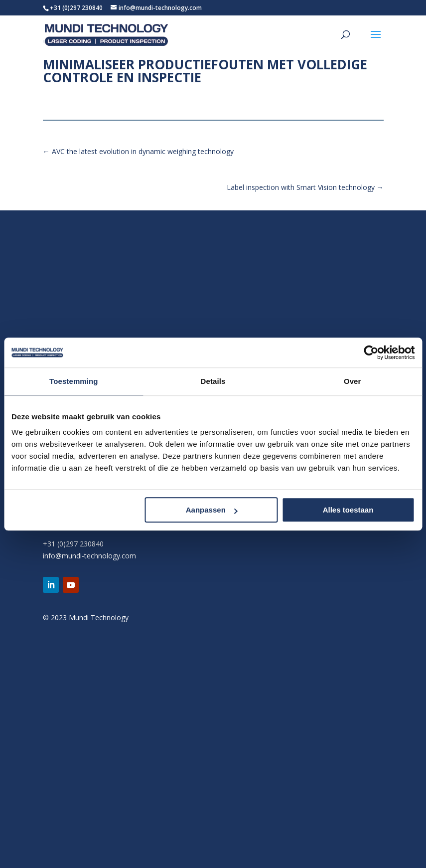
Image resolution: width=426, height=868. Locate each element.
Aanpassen (212, 510)
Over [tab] (353, 381)
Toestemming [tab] (74, 381)
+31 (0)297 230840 (76, 8)
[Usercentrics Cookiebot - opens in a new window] (371, 352)
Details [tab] (213, 381)
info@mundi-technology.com (89, 556)
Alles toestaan (348, 510)
